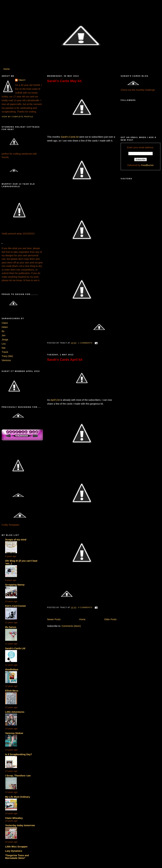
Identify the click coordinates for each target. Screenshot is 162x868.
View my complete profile (17, 117)
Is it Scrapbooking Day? (19, 754)
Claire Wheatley (14, 818)
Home (7, 69)
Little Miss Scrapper (16, 847)
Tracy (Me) (7, 356)
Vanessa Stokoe (14, 733)
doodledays (12, 669)
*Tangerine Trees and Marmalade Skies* (17, 857)
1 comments (85, 343)
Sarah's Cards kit (70, 137)
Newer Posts (54, 619)
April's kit (55, 400)
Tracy (22, 80)
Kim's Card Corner (16, 606)
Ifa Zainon (11, 627)
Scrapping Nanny (15, 585)
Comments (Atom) (71, 626)
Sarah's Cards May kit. (65, 81)
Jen (4, 335)
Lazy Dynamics (14, 851)
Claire (5, 323)
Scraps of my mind (16, 540)
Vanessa (6, 360)
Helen (5, 327)
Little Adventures (15, 712)
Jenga (5, 340)
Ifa (3, 331)
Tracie (5, 352)
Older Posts (110, 619)
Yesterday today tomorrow (20, 825)
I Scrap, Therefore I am (18, 776)
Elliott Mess (12, 691)
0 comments (85, 607)
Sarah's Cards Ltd (15, 648)
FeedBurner (147, 165)
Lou (4, 344)
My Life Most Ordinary (18, 797)
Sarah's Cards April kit (65, 360)
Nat (3, 348)
